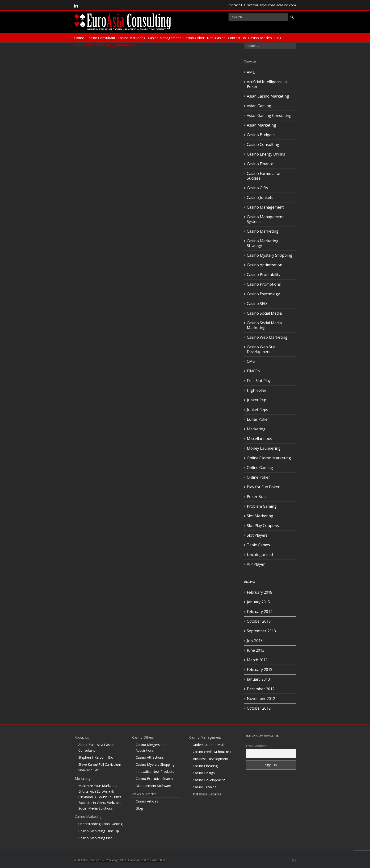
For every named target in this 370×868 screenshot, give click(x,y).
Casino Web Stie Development (261, 349)
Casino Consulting (263, 144)
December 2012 (261, 689)
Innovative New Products (155, 771)
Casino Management (164, 38)
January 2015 (258, 602)
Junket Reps (257, 410)
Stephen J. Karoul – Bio (96, 757)
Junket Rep (256, 400)
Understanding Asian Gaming (100, 824)
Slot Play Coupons (263, 526)
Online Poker (258, 477)
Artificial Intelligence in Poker (267, 84)
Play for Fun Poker (263, 487)
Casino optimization (265, 265)
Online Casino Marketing (269, 458)
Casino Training (205, 787)
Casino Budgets (261, 135)
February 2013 (260, 670)
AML (251, 72)
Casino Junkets (260, 197)
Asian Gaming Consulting (269, 115)
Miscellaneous (259, 439)
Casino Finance (260, 164)
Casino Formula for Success (264, 176)
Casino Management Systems (265, 219)
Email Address (257, 746)
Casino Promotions (264, 284)
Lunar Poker (258, 419)
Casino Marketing (132, 38)
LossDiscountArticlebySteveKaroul (105, 45)
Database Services (207, 794)
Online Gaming (260, 468)
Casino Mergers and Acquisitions (151, 747)
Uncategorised (260, 555)
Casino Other (194, 38)
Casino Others (143, 737)
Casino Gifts (257, 188)
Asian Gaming (259, 106)
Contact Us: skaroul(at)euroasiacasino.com (262, 5)
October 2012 (259, 708)
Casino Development (209, 780)
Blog (278, 38)
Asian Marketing (261, 125)
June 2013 (256, 650)
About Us (82, 737)
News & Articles (144, 794)
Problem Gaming (262, 506)
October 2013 (259, 621)
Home (79, 38)
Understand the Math (209, 745)
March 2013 (257, 660)
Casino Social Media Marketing (264, 325)
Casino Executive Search (154, 779)
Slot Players (257, 535)
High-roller (257, 390)
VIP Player (256, 564)
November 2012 (261, 699)
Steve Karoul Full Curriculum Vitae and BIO (100, 767)
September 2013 (261, 631)
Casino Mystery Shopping (270, 255)
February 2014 (260, 612)
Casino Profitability (264, 275)
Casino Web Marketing (267, 337)
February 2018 (260, 592)
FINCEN (254, 371)
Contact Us (237, 38)
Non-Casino (216, 38)
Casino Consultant (101, 38)
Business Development (210, 759)
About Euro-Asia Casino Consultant (96, 747)
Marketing (256, 429)
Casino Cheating (205, 766)
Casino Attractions (150, 757)
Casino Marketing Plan (95, 838)
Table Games (258, 545)
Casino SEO (257, 304)
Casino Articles (260, 38)
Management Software (153, 786)
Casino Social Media (264, 313)
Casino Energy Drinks (266, 154)
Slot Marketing (260, 516)
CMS (251, 361)
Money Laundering (264, 448)
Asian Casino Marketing (268, 96)
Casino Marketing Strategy (263, 243)
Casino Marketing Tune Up (99, 831)
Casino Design (204, 773)
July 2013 (255, 641)
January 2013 (258, 679)
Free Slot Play (259, 381)
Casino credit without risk (212, 752)
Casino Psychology (263, 294)
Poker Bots (257, 497)
